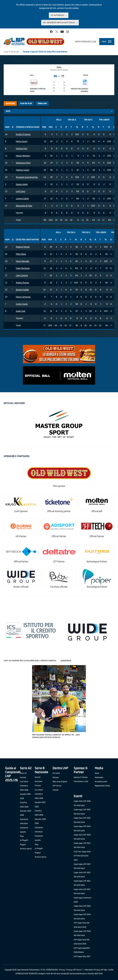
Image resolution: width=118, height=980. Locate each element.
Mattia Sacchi (22, 141)
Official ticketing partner (59, 511)
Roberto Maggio (23, 247)
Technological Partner (97, 562)
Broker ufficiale (21, 587)
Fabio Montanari (23, 268)
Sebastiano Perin (23, 163)
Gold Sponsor (21, 511)
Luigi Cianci (21, 191)
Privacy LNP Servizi (74, 970)
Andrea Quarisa (22, 283)
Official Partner (59, 536)
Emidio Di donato (23, 134)
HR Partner (21, 536)
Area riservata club (86, 42)
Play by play (26, 103)
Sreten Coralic (22, 304)
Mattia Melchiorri (23, 156)
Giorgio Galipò (22, 184)
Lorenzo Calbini (22, 198)
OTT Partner (59, 562)
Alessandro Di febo (24, 206)
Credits (111, 970)
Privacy (62, 970)
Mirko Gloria (21, 254)
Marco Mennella (23, 261)
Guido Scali (21, 311)
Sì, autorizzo (57, 15)
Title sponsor (59, 486)
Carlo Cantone (22, 275)
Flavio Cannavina (23, 297)
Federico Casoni (23, 170)
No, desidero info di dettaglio (59, 23)
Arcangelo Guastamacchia (27, 177)
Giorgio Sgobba (22, 290)
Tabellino (42, 103)
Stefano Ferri (22, 149)
